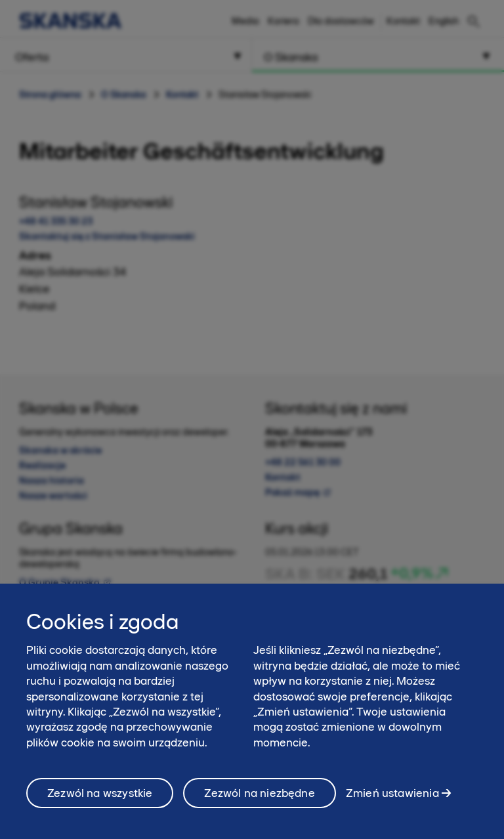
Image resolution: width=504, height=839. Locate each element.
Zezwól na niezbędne (259, 800)
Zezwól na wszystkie (100, 800)
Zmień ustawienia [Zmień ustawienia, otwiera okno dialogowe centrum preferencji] (392, 800)
